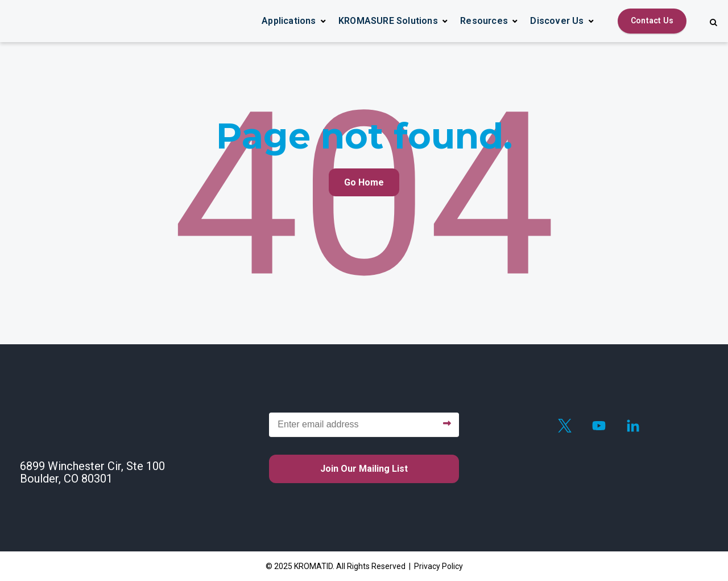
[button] (294, 21)
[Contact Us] (652, 21)
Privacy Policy (439, 566)
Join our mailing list (364, 469)
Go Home (364, 182)
